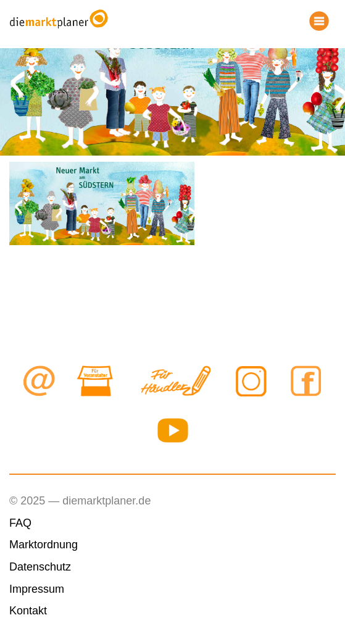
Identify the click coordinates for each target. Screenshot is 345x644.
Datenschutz (40, 567)
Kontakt (28, 611)
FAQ (20, 523)
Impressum (37, 589)
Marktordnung (44, 545)
